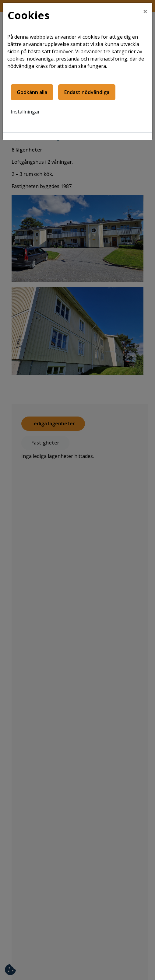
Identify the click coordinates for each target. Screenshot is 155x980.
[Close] (145, 11)
